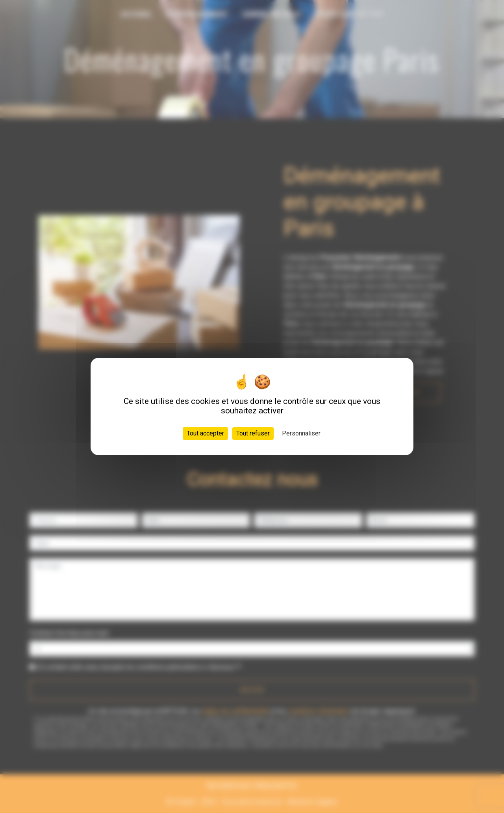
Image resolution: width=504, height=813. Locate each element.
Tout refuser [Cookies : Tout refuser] (253, 433)
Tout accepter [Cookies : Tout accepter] (205, 433)
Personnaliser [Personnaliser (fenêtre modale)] (301, 433)
